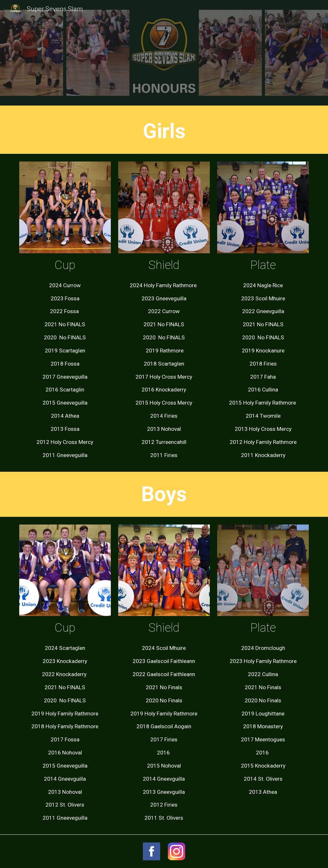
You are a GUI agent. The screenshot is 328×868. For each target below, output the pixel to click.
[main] (164, 131)
